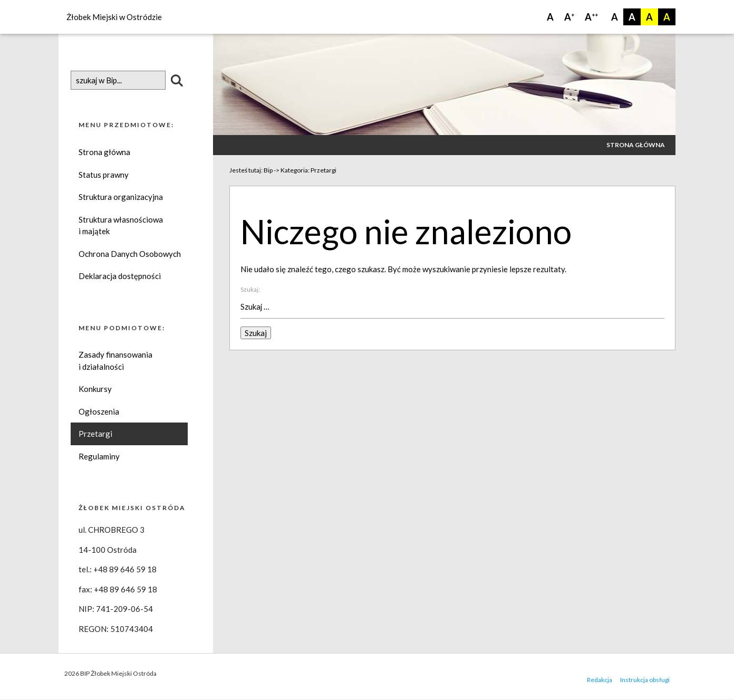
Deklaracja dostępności (120, 276)
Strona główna (104, 152)
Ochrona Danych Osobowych (130, 254)
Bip (268, 170)
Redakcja (600, 680)
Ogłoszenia (99, 412)
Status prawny (104, 175)
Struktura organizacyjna (121, 197)
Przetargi (95, 434)
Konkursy (95, 389)
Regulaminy (99, 457)
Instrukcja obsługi (645, 680)
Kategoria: (308, 170)
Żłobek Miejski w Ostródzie (114, 17)
